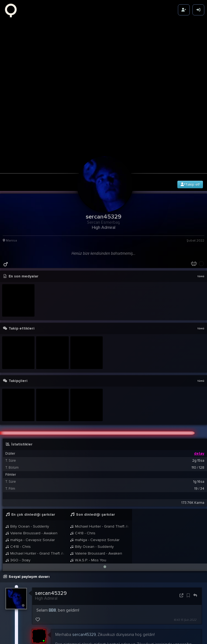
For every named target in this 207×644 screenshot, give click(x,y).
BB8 (52, 570)
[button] (105, 527)
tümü (201, 236)
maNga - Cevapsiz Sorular (30, 500)
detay (199, 414)
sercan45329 (51, 553)
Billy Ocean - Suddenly (27, 486)
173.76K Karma (193, 463)
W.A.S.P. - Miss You (88, 520)
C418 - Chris (18, 507)
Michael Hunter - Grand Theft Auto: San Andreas (35, 513)
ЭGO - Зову (18, 520)
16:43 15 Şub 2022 (185, 580)
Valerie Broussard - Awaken (31, 493)
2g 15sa (198, 421)
